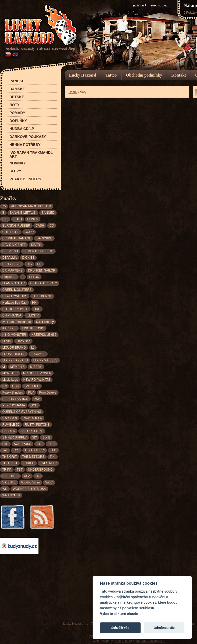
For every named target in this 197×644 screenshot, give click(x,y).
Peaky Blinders (25, 179)
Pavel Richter (123, 641)
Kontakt (179, 75)
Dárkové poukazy (28, 137)
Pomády (17, 113)
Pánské (17, 81)
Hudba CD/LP (22, 129)
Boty (14, 105)
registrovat (160, 5)
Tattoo (111, 75)
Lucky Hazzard (83, 75)
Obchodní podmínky (144, 75)
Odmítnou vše (164, 628)
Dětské (17, 97)
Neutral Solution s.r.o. (150, 641)
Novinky (18, 163)
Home (73, 92)
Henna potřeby (25, 145)
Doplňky (18, 121)
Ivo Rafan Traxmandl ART (31, 155)
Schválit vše (120, 628)
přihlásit (141, 5)
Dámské (17, 89)
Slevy (15, 171)
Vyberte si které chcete (119, 614)
